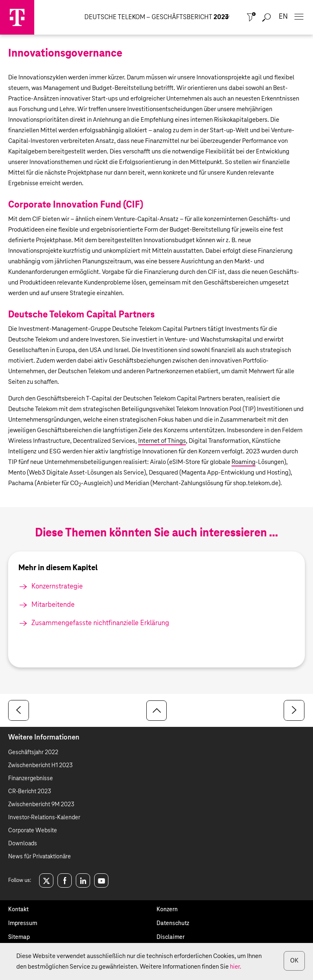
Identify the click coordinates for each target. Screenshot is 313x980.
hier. (236, 967)
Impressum (23, 923)
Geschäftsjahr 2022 (33, 752)
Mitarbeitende (53, 605)
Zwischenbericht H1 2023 (40, 766)
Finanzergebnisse (31, 779)
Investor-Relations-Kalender (44, 818)
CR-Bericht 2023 (30, 792)
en (283, 17)
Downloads (23, 844)
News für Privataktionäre (40, 857)
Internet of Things (162, 441)
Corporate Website (33, 831)
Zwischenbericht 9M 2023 (41, 805)
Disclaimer (171, 937)
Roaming (244, 462)
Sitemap (19, 937)
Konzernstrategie (57, 587)
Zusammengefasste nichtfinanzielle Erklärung (100, 623)
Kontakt (18, 910)
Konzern (167, 910)
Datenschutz (173, 923)
